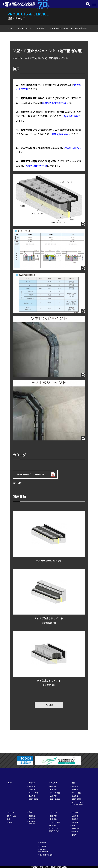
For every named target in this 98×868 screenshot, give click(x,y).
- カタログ (10, 822)
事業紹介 (32, 783)
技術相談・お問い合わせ (43, 850)
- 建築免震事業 (33, 799)
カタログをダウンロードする (30, 474)
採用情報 (42, 846)
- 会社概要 (74, 822)
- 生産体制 (74, 835)
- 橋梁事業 (31, 786)
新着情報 (42, 842)
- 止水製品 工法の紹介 (32, 822)
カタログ (53, 812)
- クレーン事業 (33, 793)
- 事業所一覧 (75, 828)
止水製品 (40, 28)
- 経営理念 (74, 819)
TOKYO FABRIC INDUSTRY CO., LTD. (52, 867)
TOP (10, 28)
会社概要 (75, 812)
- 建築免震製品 (76, 799)
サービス (10, 812)
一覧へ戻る (49, 705)
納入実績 (53, 783)
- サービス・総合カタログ (54, 830)
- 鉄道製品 (74, 790)
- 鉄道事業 (31, 790)
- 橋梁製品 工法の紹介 (32, 817)
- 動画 (8, 819)
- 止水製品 (74, 796)
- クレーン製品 (76, 793)
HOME (9, 783)
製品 (73, 783)
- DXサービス (11, 816)
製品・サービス (24, 28)
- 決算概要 (74, 832)
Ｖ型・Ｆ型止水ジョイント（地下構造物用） (69, 28)
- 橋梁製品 (74, 786)
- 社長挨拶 (74, 816)
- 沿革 (73, 825)
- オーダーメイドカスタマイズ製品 (77, 803)
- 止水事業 (31, 796)
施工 (30, 812)
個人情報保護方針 (46, 855)
